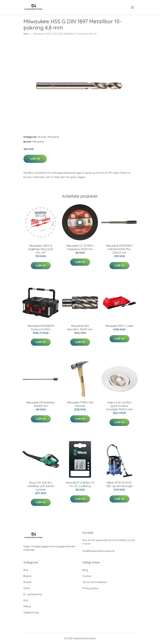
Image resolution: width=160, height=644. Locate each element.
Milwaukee (53, 137)
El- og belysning (33, 594)
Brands (42, 137)
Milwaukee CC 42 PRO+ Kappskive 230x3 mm (80, 247)
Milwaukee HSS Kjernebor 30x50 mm (80, 328)
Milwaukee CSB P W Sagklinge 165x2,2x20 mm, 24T (41, 249)
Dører (27, 588)
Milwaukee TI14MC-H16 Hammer (80, 404)
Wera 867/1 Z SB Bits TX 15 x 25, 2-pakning (80, 484)
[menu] (133, 7)
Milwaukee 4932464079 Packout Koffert (41, 328)
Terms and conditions (95, 582)
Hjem (26, 34)
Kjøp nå (35, 159)
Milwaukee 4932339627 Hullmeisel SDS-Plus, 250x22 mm (119, 249)
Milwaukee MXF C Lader (119, 326)
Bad (26, 570)
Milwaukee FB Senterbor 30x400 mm (41, 404)
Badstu (27, 576)
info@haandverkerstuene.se (99, 551)
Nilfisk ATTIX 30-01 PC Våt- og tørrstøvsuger (119, 484)
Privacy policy (90, 588)
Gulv (26, 600)
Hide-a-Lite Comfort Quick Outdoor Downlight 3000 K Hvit (119, 406)
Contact (87, 576)
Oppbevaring (31, 612)
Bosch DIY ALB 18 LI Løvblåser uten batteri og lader (41, 486)
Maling (27, 606)
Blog (85, 570)
